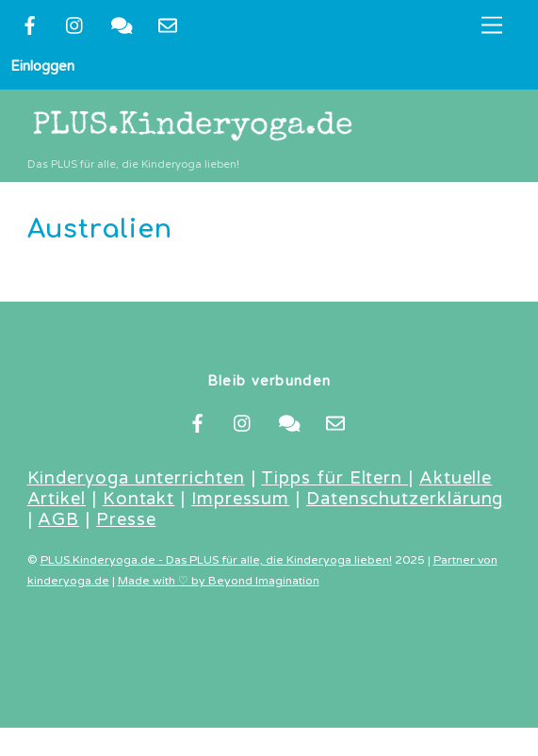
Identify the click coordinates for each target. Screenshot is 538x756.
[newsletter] (168, 25)
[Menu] (492, 26)
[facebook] (29, 25)
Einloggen (42, 66)
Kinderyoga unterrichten (136, 478)
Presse (126, 519)
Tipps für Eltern (334, 478)
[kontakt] (122, 25)
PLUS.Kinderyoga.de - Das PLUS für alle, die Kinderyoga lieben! (216, 560)
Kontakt (139, 499)
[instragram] (75, 25)
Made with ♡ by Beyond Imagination (219, 581)
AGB (58, 519)
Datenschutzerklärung (405, 499)
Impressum (240, 499)
